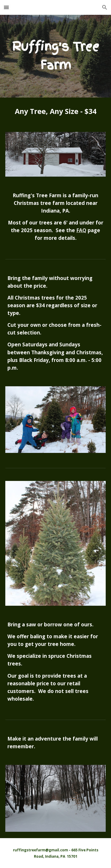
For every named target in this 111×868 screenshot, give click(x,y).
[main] (55, 56)
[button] (6, 7)
